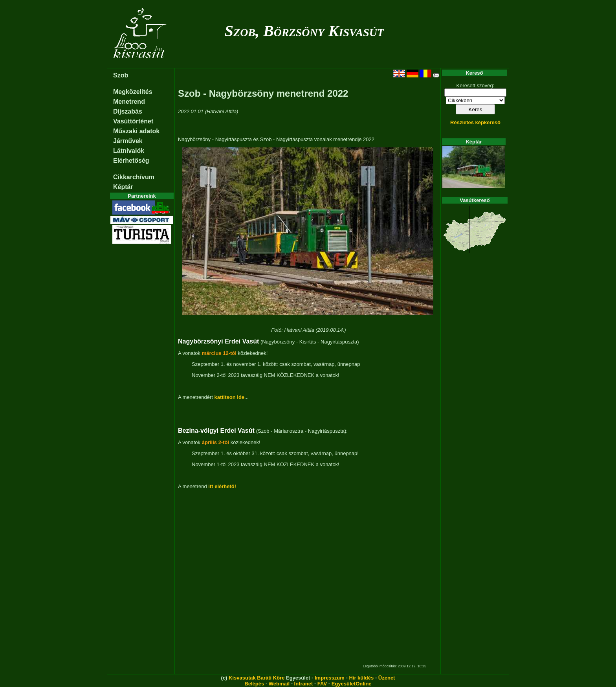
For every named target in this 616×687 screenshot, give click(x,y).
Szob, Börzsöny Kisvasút (304, 31)
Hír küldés (361, 678)
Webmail (279, 684)
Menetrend (129, 102)
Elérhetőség (131, 161)
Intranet (304, 684)
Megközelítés (133, 92)
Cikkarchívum (134, 177)
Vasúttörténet (133, 121)
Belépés (254, 684)
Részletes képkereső (475, 122)
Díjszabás (128, 111)
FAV (322, 684)
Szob (121, 75)
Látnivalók (129, 151)
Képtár (123, 187)
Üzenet (387, 678)
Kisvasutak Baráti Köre (257, 678)
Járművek (128, 141)
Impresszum (330, 678)
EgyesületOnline (352, 684)
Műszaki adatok (136, 131)
